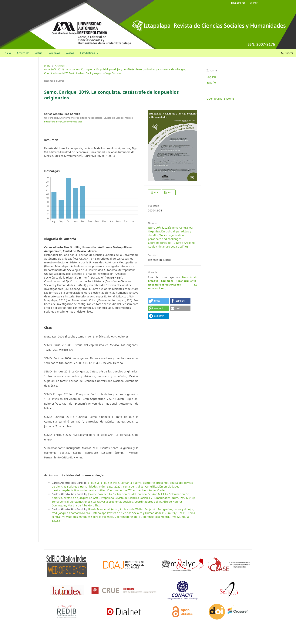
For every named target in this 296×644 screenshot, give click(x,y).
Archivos (55, 53)
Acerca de (23, 53)
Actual (39, 53)
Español (212, 82)
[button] (158, 301)
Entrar (254, 3)
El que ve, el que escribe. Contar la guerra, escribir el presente (128, 483)
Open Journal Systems (220, 99)
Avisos (70, 53)
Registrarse (238, 3)
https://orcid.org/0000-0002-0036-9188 (63, 122)
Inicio (7, 53)
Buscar (287, 53)
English (211, 77)
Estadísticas (88, 53)
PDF (156, 192)
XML (170, 192)
